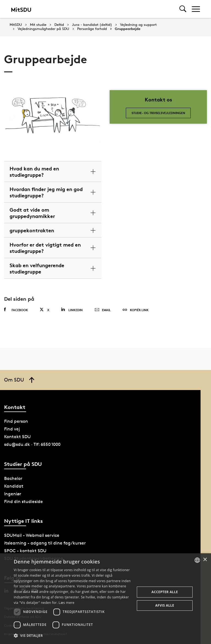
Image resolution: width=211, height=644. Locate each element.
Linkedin (72, 310)
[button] (73, 636)
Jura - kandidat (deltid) (92, 25)
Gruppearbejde (128, 29)
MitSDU (16, 25)
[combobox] (197, 560)
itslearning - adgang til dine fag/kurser (45, 543)
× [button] (205, 560)
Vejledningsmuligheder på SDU (43, 29)
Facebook (16, 310)
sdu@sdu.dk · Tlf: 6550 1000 (32, 444)
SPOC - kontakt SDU (25, 551)
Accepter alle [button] (165, 592)
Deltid (59, 25)
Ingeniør (13, 494)
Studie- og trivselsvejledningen (158, 113)
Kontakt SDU (17, 437)
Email (103, 310)
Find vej (12, 429)
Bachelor (13, 478)
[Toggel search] (183, 9)
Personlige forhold (92, 29)
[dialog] (105, 599)
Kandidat (14, 486)
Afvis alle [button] (165, 605)
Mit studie (38, 25)
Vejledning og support (138, 25)
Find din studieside (23, 501)
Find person (16, 421)
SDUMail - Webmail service (32, 535)
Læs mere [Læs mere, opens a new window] (66, 603)
